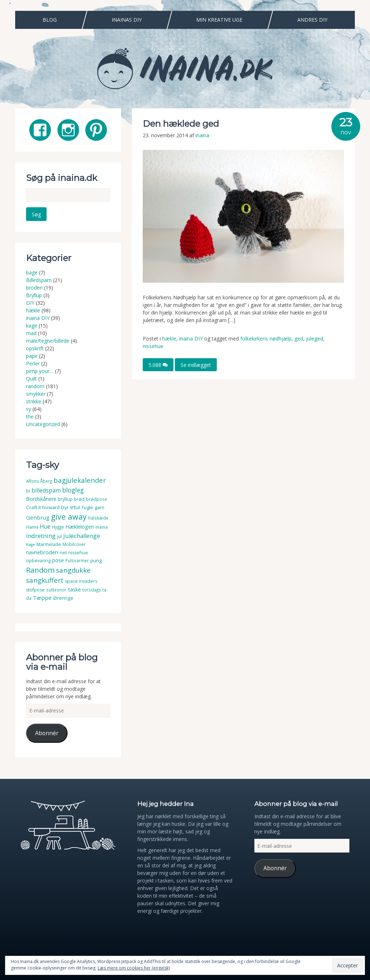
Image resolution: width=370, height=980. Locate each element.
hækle (169, 339)
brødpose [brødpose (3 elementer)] (97, 499)
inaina (202, 135)
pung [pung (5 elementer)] (96, 560)
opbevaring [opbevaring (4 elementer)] (38, 561)
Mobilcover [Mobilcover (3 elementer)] (74, 544)
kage (32, 326)
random (35, 386)
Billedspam (39, 280)
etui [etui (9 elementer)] (75, 507)
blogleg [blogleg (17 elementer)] (73, 490)
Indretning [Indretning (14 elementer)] (41, 536)
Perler (33, 363)
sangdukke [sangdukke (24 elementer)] (73, 570)
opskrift (35, 348)
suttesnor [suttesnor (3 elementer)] (56, 590)
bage (32, 272)
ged (299, 339)
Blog (50, 20)
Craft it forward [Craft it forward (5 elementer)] (43, 507)
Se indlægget (196, 365)
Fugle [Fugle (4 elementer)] (87, 508)
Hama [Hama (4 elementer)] (32, 527)
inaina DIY (191, 339)
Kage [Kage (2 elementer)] (31, 545)
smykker (36, 394)
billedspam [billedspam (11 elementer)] (46, 490)
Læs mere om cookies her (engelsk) (134, 968)
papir (32, 356)
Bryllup (34, 295)
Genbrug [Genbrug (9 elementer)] (38, 517)
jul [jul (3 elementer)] (59, 536)
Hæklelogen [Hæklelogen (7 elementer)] (80, 527)
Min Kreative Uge (219, 20)
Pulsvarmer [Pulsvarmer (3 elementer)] (77, 561)
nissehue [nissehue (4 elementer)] (78, 553)
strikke (34, 401)
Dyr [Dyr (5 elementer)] (65, 507)
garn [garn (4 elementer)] (100, 508)
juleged (315, 339)
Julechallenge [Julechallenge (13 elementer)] (82, 536)
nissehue (153, 346)
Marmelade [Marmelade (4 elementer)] (49, 544)
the (30, 417)
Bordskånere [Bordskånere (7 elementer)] (41, 499)
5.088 (158, 365)
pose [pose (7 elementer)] (58, 560)
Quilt (31, 379)
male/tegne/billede (48, 341)
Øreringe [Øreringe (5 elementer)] (63, 598)
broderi (34, 288)
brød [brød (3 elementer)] (79, 499)
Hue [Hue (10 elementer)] (45, 526)
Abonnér (47, 733)
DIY (30, 303)
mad (31, 333)
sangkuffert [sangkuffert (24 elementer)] (45, 580)
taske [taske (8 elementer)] (74, 589)
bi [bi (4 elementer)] (28, 491)
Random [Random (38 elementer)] (40, 570)
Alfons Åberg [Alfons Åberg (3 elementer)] (39, 481)
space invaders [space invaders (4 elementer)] (81, 581)
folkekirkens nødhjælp (266, 339)
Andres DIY (312, 20)
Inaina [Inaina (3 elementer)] (102, 527)
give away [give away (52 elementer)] (69, 517)
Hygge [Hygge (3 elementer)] (58, 527)
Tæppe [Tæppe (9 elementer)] (42, 598)
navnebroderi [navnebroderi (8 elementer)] (42, 552)
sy (29, 409)
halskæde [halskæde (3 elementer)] (98, 518)
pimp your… (40, 371)
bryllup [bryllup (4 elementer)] (65, 499)
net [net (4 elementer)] (63, 553)
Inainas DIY (127, 20)
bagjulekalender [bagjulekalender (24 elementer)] (80, 480)
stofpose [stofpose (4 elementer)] (35, 590)
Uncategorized (43, 424)
